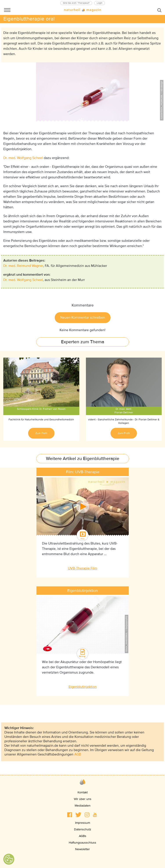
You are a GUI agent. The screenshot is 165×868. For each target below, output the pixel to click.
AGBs (83, 836)
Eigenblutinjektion (83, 687)
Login (100, 3)
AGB (78, 754)
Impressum (83, 823)
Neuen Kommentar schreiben (83, 318)
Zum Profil (41, 433)
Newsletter (82, 849)
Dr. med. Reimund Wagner (23, 266)
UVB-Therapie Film (82, 568)
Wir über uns (83, 799)
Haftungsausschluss (82, 843)
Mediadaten (83, 806)
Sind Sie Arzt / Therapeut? (76, 3)
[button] (70, 815)
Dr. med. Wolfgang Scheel (23, 158)
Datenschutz (83, 829)
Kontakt (83, 792)
